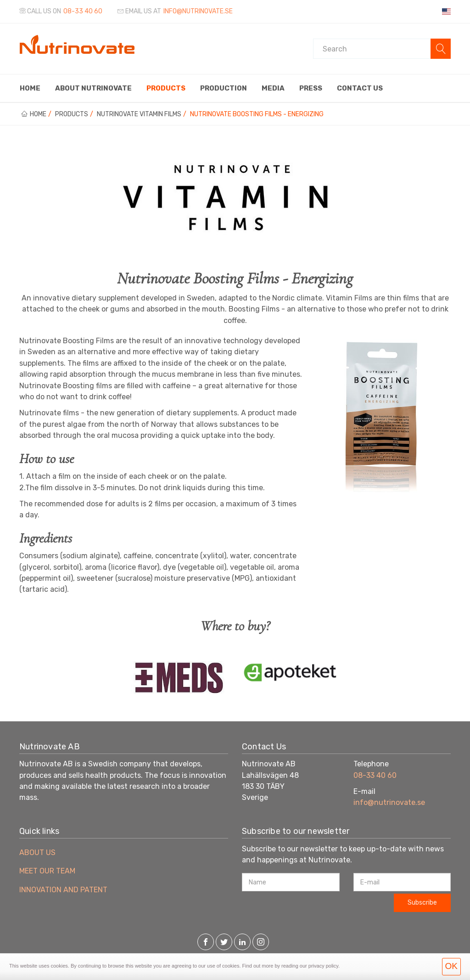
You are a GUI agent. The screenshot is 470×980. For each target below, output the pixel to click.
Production (224, 88)
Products (166, 88)
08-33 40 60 (83, 11)
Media (273, 88)
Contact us (360, 88)
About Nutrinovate (93, 88)
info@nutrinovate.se (389, 802)
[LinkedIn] (242, 943)
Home (30, 88)
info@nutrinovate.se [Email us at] (198, 11)
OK (451, 966)
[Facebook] (206, 943)
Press (311, 88)
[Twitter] (224, 943)
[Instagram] (261, 943)
